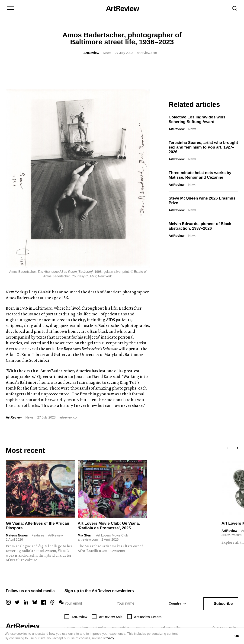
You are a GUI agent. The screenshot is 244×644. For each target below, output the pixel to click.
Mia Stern (85, 535)
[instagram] (8, 602)
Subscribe (223, 604)
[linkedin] (26, 602)
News (107, 53)
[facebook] (44, 602)
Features (38, 535)
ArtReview (91, 53)
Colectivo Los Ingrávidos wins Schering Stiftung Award (197, 119)
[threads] (52, 602)
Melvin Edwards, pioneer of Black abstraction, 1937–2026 (200, 226)
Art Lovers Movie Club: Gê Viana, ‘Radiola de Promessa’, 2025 (109, 526)
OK (237, 636)
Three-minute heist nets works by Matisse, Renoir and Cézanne (200, 175)
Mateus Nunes (17, 535)
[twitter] (17, 602)
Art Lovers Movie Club (112, 535)
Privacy (109, 638)
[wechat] (61, 602)
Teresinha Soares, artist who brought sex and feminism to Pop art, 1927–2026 (203, 147)
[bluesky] (35, 602)
